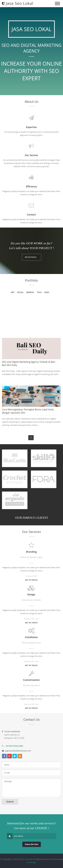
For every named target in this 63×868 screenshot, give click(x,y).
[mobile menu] (57, 4)
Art (13, 292)
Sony (47, 292)
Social (20, 292)
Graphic (30, 292)
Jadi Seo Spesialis (26, 859)
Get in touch (31, 580)
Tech (39, 292)
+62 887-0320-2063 (14, 746)
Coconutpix (32, 862)
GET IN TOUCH (31, 257)
